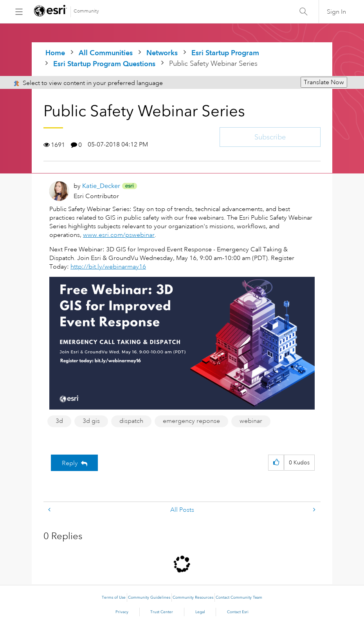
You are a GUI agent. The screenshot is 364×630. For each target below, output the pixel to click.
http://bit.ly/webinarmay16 (108, 267)
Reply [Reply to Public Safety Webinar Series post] (70, 463)
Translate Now (324, 82)
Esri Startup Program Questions (104, 64)
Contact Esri (238, 612)
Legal (200, 612)
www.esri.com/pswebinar (119, 235)
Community (86, 11)
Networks (162, 53)
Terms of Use (114, 598)
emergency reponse (191, 421)
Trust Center (162, 612)
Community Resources (193, 598)
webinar (251, 421)
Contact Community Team (239, 598)
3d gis (91, 421)
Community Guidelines (149, 598)
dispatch (131, 421)
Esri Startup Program (225, 53)
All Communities (106, 53)
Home (55, 53)
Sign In (336, 12)
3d (59, 421)
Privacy (122, 612)
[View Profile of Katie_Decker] (101, 186)
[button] (276, 463)
